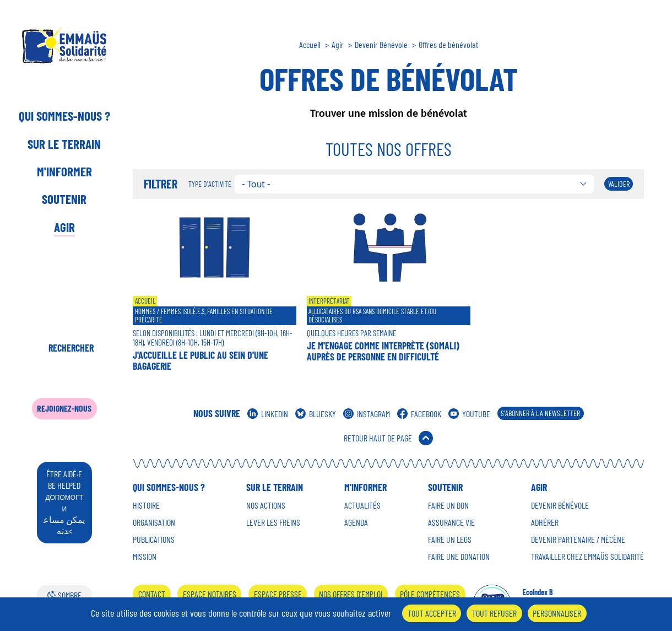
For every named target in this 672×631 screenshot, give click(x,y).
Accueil (310, 45)
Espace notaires (210, 594)
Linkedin (275, 414)
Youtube (476, 414)
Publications (154, 540)
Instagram (373, 414)
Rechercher (71, 348)
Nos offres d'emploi (351, 594)
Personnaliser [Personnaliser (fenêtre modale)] (557, 613)
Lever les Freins (273, 522)
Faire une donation (459, 557)
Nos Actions (266, 505)
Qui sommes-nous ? (64, 116)
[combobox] (414, 184)
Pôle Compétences (430, 594)
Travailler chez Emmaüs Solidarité (587, 557)
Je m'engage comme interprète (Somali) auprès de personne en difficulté (383, 351)
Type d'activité (210, 184)
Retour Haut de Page (378, 438)
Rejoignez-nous (64, 408)
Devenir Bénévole (381, 45)
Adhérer (545, 522)
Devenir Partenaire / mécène (578, 540)
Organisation (154, 522)
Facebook (426, 414)
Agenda (356, 522)
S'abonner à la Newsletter (540, 413)
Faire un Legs (450, 540)
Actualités (362, 505)
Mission (145, 557)
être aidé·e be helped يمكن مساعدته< (64, 502)
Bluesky (323, 414)
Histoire (146, 505)
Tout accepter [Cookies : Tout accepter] (432, 613)
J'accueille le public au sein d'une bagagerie (200, 360)
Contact (152, 594)
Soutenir (64, 199)
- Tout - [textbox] (256, 184)
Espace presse (278, 594)
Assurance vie (451, 522)
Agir (64, 227)
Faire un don (448, 505)
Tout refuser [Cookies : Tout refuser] (494, 613)
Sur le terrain (64, 144)
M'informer (64, 171)
